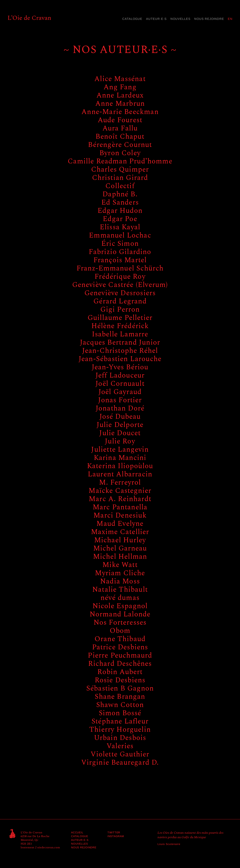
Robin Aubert (120, 672)
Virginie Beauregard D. (120, 763)
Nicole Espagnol (120, 606)
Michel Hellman (120, 557)
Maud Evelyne (120, 524)
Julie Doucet (120, 433)
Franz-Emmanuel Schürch (120, 268)
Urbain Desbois (120, 738)
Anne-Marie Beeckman (120, 112)
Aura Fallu (120, 128)
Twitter (114, 832)
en (230, 19)
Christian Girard (120, 178)
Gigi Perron (120, 310)
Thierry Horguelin (120, 730)
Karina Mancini (120, 458)
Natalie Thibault (120, 590)
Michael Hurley (120, 540)
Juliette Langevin (120, 450)
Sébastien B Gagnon (120, 688)
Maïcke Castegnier (120, 491)
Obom (120, 631)
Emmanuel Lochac (120, 235)
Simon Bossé (120, 713)
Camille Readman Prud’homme (120, 161)
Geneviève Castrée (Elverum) (120, 285)
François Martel (120, 260)
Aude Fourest (120, 120)
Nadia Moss (120, 581)
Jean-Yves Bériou (120, 367)
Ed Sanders (120, 203)
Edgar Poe (120, 219)
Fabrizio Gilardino (120, 252)
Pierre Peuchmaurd (120, 656)
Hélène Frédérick (120, 326)
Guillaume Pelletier (120, 318)
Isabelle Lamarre (120, 334)
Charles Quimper (120, 170)
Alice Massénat (120, 79)
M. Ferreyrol (120, 483)
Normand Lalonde (120, 614)
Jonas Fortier (120, 400)
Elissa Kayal (120, 227)
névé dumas (120, 598)
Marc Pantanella (120, 507)
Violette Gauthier (120, 754)
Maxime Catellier (120, 532)
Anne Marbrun (120, 104)
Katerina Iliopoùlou (120, 466)
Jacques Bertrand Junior (120, 343)
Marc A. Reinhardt (120, 499)
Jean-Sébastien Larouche (120, 359)
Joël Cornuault (120, 384)
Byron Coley (120, 153)
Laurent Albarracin (120, 474)
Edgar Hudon (120, 211)
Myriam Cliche (120, 573)
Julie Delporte (120, 425)
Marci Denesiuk (120, 516)
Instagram (116, 836)
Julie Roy (120, 441)
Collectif (120, 186)
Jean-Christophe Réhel (120, 351)
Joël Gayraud (120, 392)
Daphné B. (120, 194)
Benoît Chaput (120, 137)
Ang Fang (120, 87)
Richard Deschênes (120, 664)
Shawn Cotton (120, 705)
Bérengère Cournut (120, 145)
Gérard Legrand (120, 301)
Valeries (120, 746)
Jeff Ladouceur (120, 376)
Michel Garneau (120, 548)
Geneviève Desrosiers (120, 293)
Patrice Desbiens (120, 647)
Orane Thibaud (120, 639)
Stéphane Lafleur (120, 721)
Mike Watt (120, 565)
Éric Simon (120, 244)
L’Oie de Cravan (29, 18)
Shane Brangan (120, 697)
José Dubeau (120, 417)
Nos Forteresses (120, 623)
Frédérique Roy (120, 277)
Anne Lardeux (120, 95)
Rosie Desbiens (120, 680)
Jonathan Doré (120, 408)
